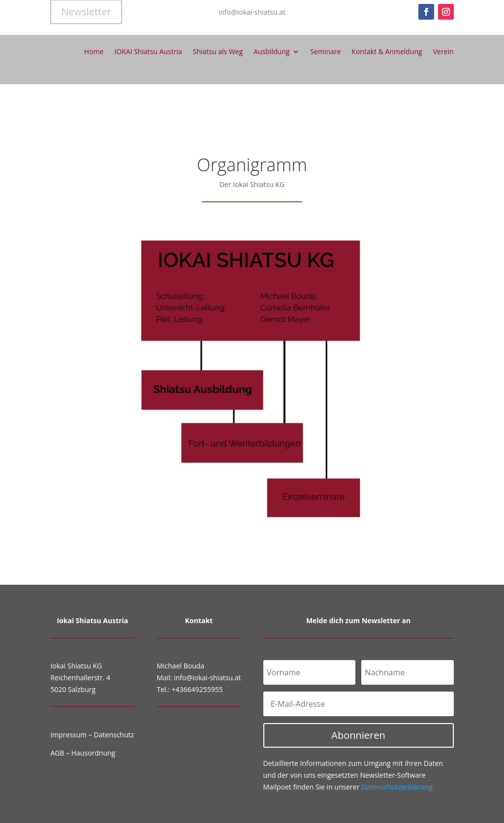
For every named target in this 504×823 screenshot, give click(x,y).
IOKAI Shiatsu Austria (148, 51)
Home (94, 51)
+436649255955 (197, 689)
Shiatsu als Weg (218, 51)
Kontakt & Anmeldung (387, 51)
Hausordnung (93, 753)
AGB (57, 753)
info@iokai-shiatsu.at (207, 678)
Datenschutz (114, 735)
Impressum (68, 735)
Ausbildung (271, 51)
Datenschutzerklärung (398, 787)
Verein (443, 51)
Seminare (325, 51)
